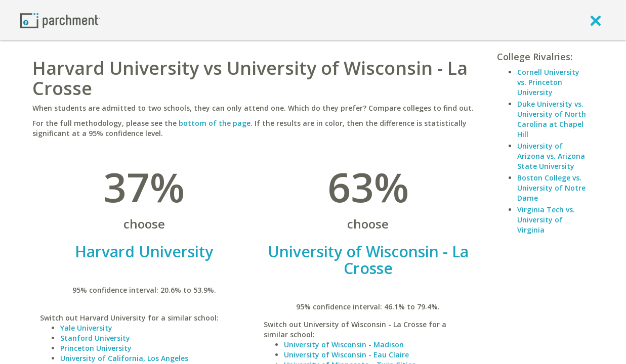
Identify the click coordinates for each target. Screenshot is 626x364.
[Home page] (60, 20)
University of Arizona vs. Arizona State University (551, 156)
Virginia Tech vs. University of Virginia (546, 220)
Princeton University (96, 348)
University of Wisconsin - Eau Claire (346, 355)
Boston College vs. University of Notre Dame (551, 188)
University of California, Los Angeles (124, 358)
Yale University (86, 328)
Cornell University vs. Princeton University (548, 82)
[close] (596, 20)
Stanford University (95, 338)
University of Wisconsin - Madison (344, 345)
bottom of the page (215, 123)
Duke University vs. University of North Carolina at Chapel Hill (552, 119)
